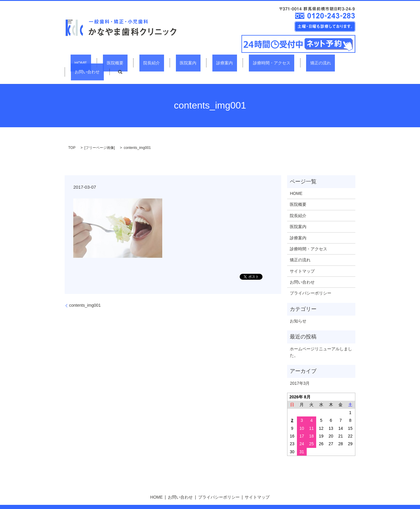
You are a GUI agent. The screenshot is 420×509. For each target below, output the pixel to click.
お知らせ (298, 310)
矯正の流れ (275, 63)
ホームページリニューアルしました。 (321, 341)
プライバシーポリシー (311, 283)
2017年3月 (300, 373)
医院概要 (109, 63)
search (339, 63)
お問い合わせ (310, 63)
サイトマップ (302, 260)
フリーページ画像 (100, 137)
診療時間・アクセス (234, 63)
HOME (83, 63)
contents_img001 (85, 295)
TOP (72, 137)
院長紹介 (138, 63)
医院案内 (167, 63)
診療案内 (195, 63)
